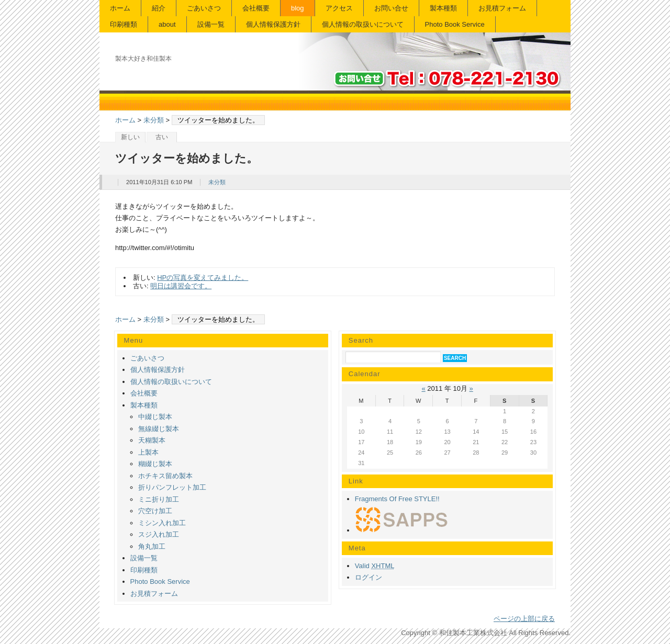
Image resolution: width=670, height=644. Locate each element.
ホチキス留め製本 (165, 476)
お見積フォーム (502, 8)
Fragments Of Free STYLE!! (397, 499)
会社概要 (256, 8)
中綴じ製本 (155, 417)
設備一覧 (211, 24)
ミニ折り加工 (159, 499)
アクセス (339, 8)
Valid (375, 566)
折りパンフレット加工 (172, 487)
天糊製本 (152, 440)
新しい (130, 137)
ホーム (120, 8)
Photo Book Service (455, 24)
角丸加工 (152, 546)
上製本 (148, 452)
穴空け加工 (155, 511)
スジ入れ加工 (159, 534)
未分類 (154, 120)
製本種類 (443, 8)
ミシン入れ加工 (162, 523)
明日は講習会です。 (181, 286)
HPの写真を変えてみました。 (203, 278)
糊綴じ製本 (155, 464)
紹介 (159, 8)
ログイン (368, 577)
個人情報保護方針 (273, 24)
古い (162, 137)
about (167, 24)
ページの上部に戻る (524, 619)
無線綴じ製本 (159, 429)
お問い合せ (391, 8)
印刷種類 (124, 24)
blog (298, 8)
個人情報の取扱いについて (363, 24)
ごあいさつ (204, 8)
